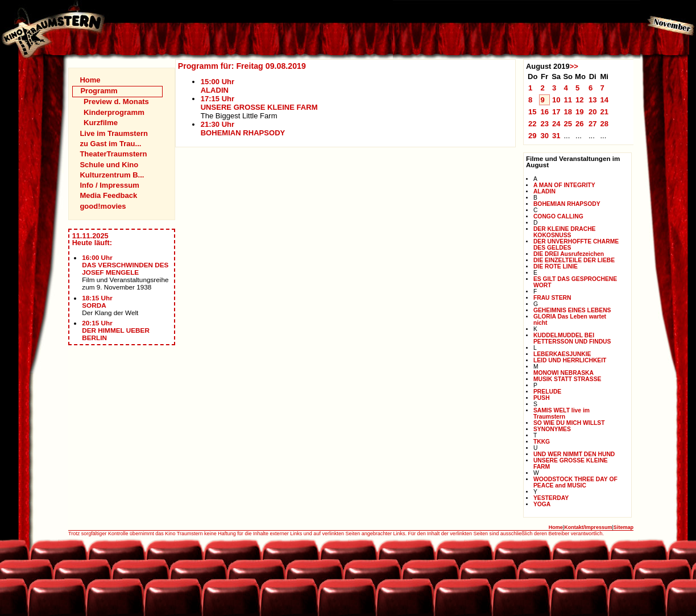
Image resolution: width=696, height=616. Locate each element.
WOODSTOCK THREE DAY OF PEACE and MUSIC (575, 482)
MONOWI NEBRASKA (564, 373)
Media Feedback (108, 195)
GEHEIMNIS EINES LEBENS (572, 310)
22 (533, 124)
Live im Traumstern (114, 133)
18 (568, 112)
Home (90, 80)
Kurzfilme (101, 123)
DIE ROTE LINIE (556, 266)
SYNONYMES (552, 429)
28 (604, 124)
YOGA (542, 504)
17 (556, 112)
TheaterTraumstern (113, 154)
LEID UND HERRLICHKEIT (570, 360)
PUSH (542, 398)
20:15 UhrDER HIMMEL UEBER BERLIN (116, 330)
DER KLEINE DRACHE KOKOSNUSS (565, 232)
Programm (99, 91)
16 (544, 112)
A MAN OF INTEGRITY (564, 185)
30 (544, 136)
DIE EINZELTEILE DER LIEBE (574, 260)
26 (580, 124)
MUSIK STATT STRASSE (567, 379)
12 (580, 100)
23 (544, 124)
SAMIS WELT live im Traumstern (562, 414)
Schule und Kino (109, 165)
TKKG (542, 442)
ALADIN (544, 191)
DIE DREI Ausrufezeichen (569, 254)
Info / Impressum (109, 185)
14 (604, 100)
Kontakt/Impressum (588, 527)
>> (574, 66)
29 (533, 136)
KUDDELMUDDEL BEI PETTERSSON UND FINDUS (572, 338)
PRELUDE (547, 392)
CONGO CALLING (558, 216)
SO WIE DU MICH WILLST (569, 423)
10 (556, 100)
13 (593, 100)
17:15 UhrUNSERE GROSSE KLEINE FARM (259, 103)
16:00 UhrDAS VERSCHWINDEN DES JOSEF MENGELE (125, 265)
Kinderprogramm (114, 112)
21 (604, 112)
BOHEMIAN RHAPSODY (567, 204)
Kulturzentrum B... (112, 175)
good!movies (103, 206)
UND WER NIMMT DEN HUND (574, 454)
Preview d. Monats (116, 102)
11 (568, 100)
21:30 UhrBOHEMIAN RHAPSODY (243, 129)
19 (580, 112)
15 (533, 112)
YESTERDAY (551, 498)
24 (556, 124)
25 (568, 124)
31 (556, 136)
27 (593, 124)
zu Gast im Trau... (110, 144)
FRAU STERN (552, 298)
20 (593, 112)
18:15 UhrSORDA (97, 301)
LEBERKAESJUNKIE (562, 354)
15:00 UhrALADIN (217, 86)
